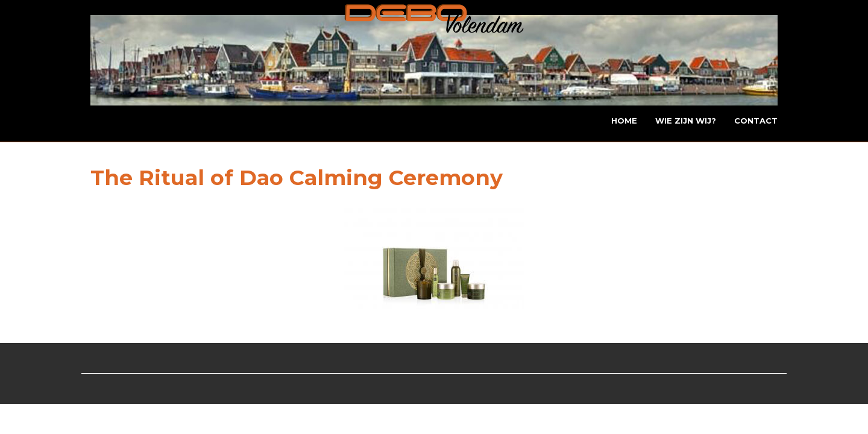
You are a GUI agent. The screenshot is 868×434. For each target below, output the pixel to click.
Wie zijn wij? (686, 121)
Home (624, 121)
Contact (756, 121)
